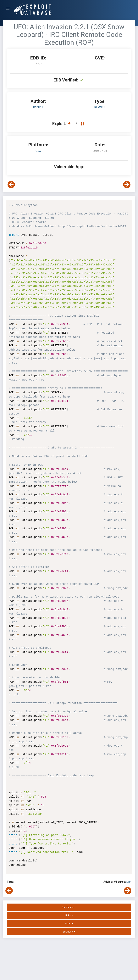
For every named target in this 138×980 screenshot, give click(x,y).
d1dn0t (38, 107)
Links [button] (68, 915)
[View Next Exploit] (127, 185)
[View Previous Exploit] (11, 185)
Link (129, 882)
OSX (38, 151)
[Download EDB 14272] (70, 124)
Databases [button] (68, 907)
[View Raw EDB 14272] (83, 124)
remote (100, 107)
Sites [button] (68, 924)
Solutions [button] (68, 932)
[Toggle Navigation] (10, 9)
